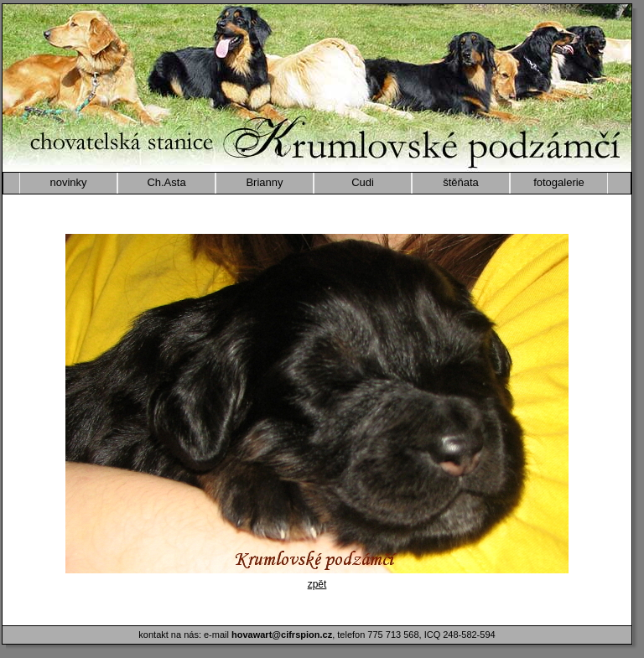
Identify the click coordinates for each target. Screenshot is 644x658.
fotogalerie (559, 182)
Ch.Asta (166, 182)
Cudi (363, 182)
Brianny (264, 182)
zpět (317, 584)
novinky (68, 182)
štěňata (461, 182)
